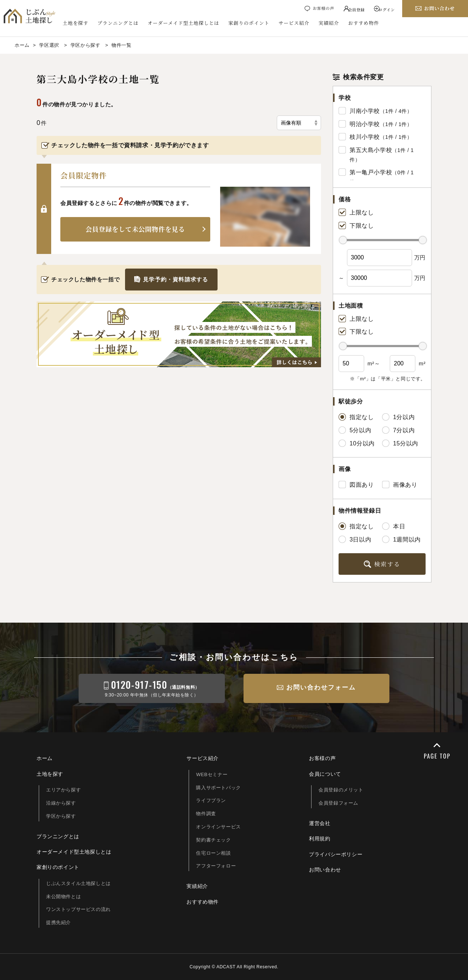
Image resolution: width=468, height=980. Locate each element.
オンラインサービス (218, 827)
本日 (394, 526)
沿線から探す (61, 803)
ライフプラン (211, 800)
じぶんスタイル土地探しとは (78, 883)
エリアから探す (63, 790)
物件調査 (206, 814)
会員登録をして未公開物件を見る (135, 229)
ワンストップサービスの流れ (78, 909)
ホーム (45, 758)
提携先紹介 (58, 922)
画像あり (400, 485)
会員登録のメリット (341, 790)
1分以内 (398, 417)
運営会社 (320, 823)
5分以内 (355, 430)
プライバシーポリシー (336, 854)
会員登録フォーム (338, 803)
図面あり (356, 485)
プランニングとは (121, 24)
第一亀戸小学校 (371, 172)
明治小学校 (365, 124)
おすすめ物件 (367, 24)
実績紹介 (332, 24)
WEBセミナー (212, 774)
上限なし (356, 212)
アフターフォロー (216, 866)
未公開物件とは (63, 897)
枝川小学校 (365, 137)
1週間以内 (401, 539)
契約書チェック (213, 840)
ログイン (386, 9)
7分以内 (398, 430)
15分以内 (400, 443)
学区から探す (61, 816)
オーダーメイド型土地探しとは (187, 24)
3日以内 (355, 539)
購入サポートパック (218, 788)
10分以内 (357, 443)
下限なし (356, 225)
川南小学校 (365, 111)
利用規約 (320, 839)
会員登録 (354, 9)
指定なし (356, 417)
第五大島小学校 (371, 150)
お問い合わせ (325, 870)
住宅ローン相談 (213, 853)
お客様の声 (319, 9)
